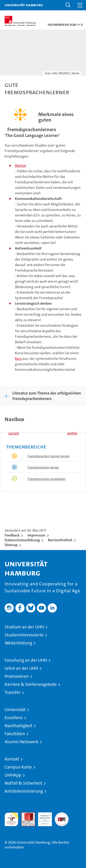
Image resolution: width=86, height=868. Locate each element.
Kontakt (12, 759)
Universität (15, 710)
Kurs (18, 359)
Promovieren (17, 676)
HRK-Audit (42, 817)
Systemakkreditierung (62, 815)
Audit (26, 815)
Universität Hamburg (24, 5)
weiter (72, 433)
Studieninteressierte (24, 635)
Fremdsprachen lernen (43, 467)
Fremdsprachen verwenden (47, 479)
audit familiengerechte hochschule (11, 819)
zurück (14, 433)
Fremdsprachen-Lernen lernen (49, 456)
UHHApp (13, 775)
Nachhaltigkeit (18, 726)
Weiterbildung (18, 643)
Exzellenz (14, 718)
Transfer (12, 692)
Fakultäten (15, 734)
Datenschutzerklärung (22, 540)
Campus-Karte (18, 767)
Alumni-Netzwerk (21, 742)
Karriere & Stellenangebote (31, 684)
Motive (21, 166)
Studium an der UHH (24, 627)
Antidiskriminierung (24, 791)
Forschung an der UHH (26, 660)
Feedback (12, 535)
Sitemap (11, 545)
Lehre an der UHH (21, 668)
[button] (68, 5)
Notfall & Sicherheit (23, 783)
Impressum (36, 535)
